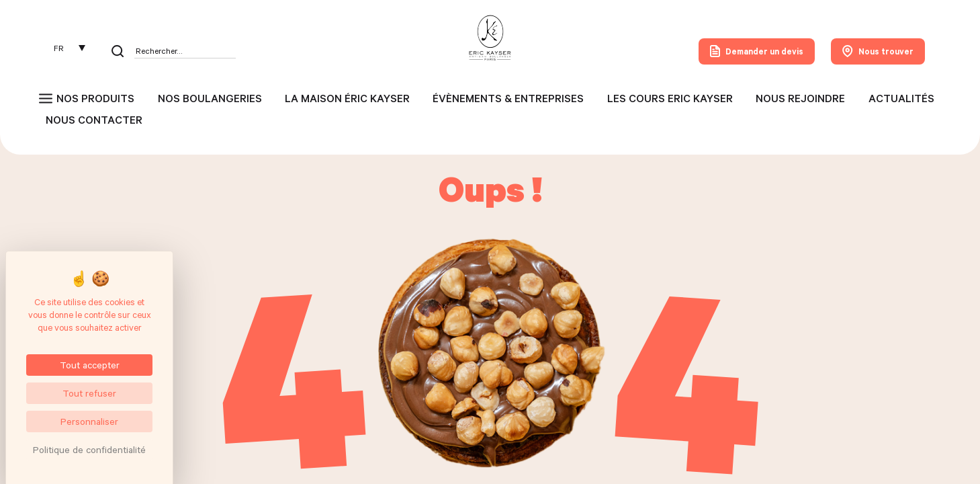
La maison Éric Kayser (347, 98)
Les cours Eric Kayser (670, 98)
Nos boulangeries (210, 98)
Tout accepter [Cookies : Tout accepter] (90, 365)
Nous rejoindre (800, 98)
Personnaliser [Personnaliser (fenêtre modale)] (89, 421)
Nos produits (95, 98)
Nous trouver (878, 51)
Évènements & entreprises (508, 98)
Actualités (901, 98)
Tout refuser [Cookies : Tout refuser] (89, 393)
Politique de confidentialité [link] (89, 449)
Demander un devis (757, 51)
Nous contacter (94, 120)
